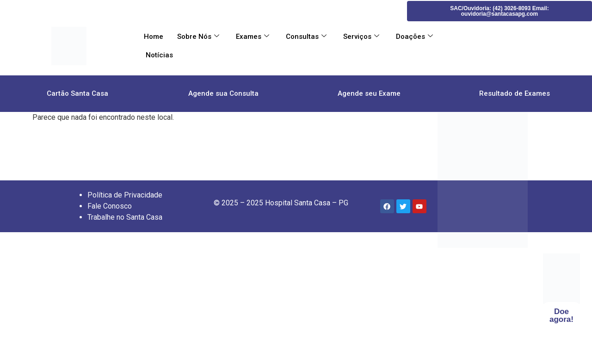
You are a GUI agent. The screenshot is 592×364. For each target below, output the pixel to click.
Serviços (361, 37)
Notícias (158, 55)
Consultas (306, 37)
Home (154, 37)
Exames (253, 37)
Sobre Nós (198, 37)
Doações (414, 37)
